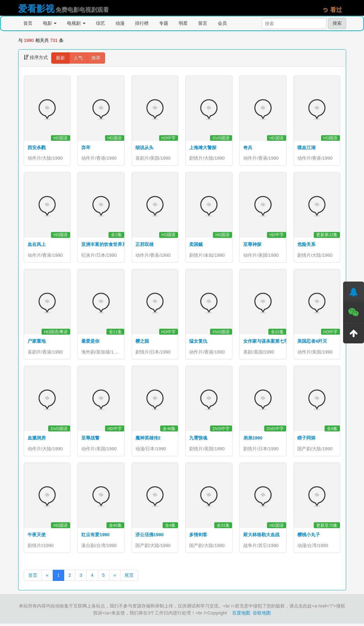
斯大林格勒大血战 (261, 537)
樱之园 (142, 342)
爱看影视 (36, 9)
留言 (203, 23)
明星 (183, 23)
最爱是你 (90, 342)
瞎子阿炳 (306, 440)
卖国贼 (196, 245)
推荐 (96, 58)
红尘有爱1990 (95, 537)
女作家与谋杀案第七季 (266, 342)
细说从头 (144, 148)
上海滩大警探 (203, 148)
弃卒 (86, 148)
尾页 (129, 578)
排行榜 (142, 23)
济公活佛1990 (150, 537)
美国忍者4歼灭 (312, 342)
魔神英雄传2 (148, 440)
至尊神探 (252, 245)
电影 (50, 23)
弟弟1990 (253, 440)
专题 (164, 23)
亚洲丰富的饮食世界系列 (106, 245)
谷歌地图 (262, 615)
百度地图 (241, 615)
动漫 (120, 23)
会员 (222, 23)
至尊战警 (90, 440)
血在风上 (37, 245)
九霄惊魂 (198, 440)
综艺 (101, 23)
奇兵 (248, 148)
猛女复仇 (198, 342)
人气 (78, 58)
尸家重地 (37, 342)
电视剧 (76, 23)
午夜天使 (37, 537)
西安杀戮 (37, 148)
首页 (28, 23)
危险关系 (306, 245)
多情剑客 (198, 537)
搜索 (337, 23)
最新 (60, 58)
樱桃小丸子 (309, 537)
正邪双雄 (144, 245)
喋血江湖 (306, 148)
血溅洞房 (37, 440)
